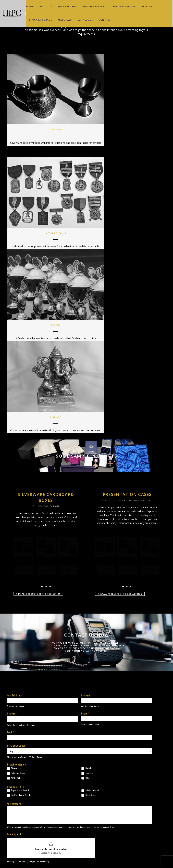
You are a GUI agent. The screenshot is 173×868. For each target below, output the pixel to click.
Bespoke (147, 6)
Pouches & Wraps (94, 6)
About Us (46, 6)
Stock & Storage (40, 20)
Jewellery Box (67, 6)
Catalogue (85, 20)
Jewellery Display (124, 6)
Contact (105, 20)
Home (30, 6)
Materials (65, 20)
